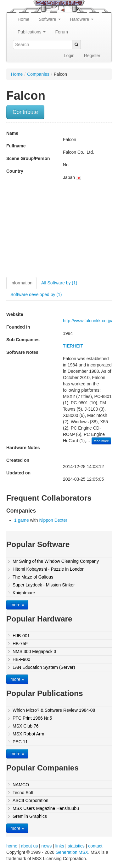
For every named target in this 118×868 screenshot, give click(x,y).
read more (101, 441)
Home (23, 19)
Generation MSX (72, 852)
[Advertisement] (59, 231)
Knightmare (24, 593)
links (60, 846)
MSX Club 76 (25, 726)
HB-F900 (21, 659)
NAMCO (21, 785)
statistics (76, 846)
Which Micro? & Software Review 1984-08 (54, 710)
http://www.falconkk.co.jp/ (88, 321)
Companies (38, 74)
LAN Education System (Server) (44, 667)
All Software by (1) (59, 283)
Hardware (82, 19)
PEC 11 (20, 742)
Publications (32, 32)
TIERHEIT (73, 346)
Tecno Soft (23, 793)
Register (92, 56)
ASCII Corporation (31, 800)
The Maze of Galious (33, 577)
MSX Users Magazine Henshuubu (46, 808)
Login (69, 56)
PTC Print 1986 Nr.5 (32, 718)
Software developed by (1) (36, 294)
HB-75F (20, 644)
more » (17, 605)
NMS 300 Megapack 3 (34, 651)
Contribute (25, 112)
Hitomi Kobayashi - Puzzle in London (49, 569)
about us (29, 846)
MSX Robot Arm (28, 734)
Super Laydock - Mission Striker (44, 585)
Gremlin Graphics (30, 816)
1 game (22, 520)
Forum (61, 32)
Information (21, 283)
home (12, 846)
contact (95, 846)
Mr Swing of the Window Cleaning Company (56, 561)
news (47, 846)
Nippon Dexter (53, 520)
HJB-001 (21, 636)
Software (50, 19)
